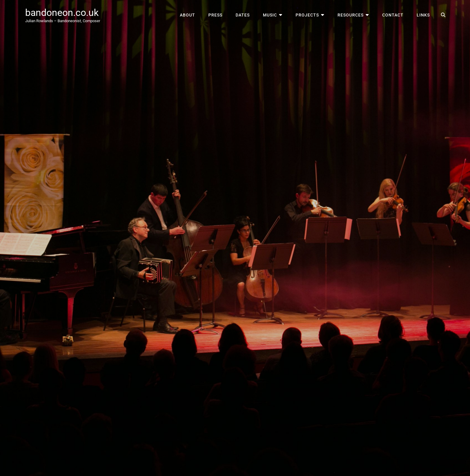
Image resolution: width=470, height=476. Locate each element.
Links (423, 15)
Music (270, 15)
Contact (393, 15)
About (187, 15)
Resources (351, 15)
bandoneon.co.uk (62, 13)
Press (215, 15)
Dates (243, 15)
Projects (307, 15)
